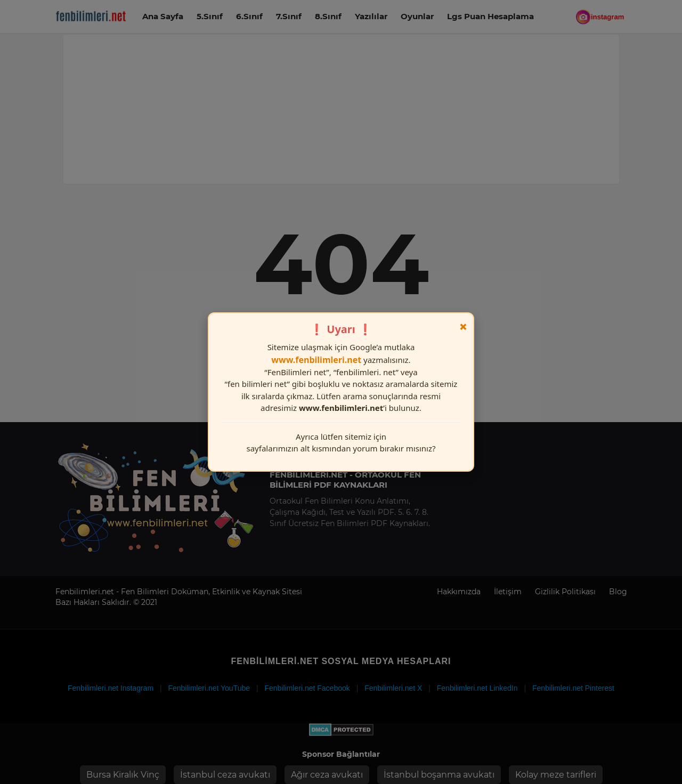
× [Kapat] (463, 327)
